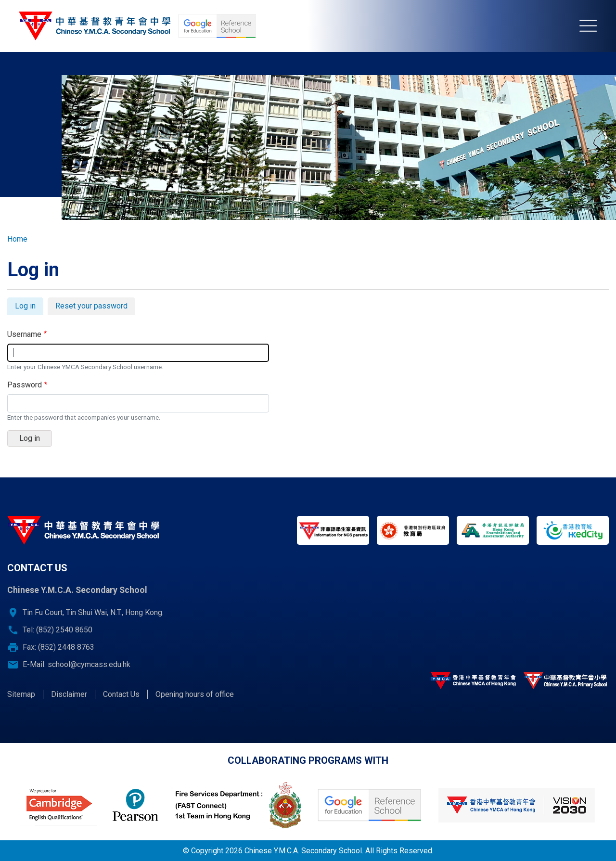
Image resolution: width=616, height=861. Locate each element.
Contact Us (121, 694)
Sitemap (21, 694)
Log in (29, 308)
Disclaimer (69, 694)
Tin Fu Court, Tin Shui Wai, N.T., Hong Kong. (93, 612)
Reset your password (91, 306)
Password (25, 385)
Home (17, 239)
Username (24, 334)
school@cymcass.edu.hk (89, 664)
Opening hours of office (195, 694)
